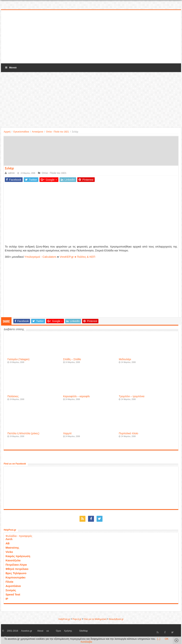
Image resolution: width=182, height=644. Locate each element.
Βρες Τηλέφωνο (16, 573)
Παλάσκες (13, 396)
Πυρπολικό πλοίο (128, 433)
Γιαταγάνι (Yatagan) (18, 359)
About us (43, 631)
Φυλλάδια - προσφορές (19, 536)
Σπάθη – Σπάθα (72, 359)
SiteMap (83, 631)
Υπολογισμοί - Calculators (40, 257)
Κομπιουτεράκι (15, 577)
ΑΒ (8, 543)
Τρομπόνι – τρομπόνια (132, 396)
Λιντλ (9, 539)
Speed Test (13, 594)
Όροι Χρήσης (64, 631)
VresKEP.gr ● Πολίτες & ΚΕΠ (77, 257)
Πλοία (9, 582)
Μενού (11, 68)
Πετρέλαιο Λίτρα (16, 565)
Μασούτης (12, 548)
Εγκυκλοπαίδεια (21, 132)
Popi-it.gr (77, 619)
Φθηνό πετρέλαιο (17, 569)
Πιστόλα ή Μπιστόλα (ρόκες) (23, 433)
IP (7, 599)
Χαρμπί (67, 433)
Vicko (9, 552)
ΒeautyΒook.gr (116, 619)
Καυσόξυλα (13, 560)
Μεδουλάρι (125, 359)
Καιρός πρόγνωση (18, 556)
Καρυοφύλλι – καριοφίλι (76, 396)
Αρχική (7, 132)
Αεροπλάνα (13, 586)
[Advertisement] (91, 37)
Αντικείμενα (37, 132)
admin (11, 173)
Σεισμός (11, 590)
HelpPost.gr (64, 619)
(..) (159, 639)
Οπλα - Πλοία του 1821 (57, 132)
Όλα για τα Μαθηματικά (95, 619)
